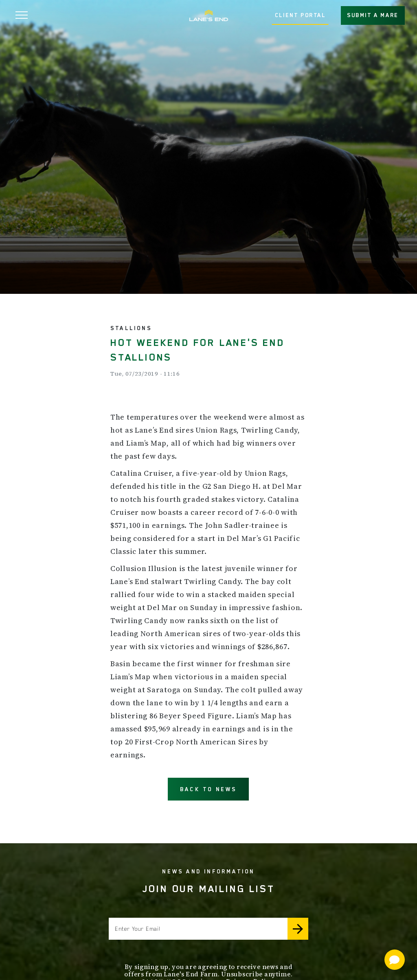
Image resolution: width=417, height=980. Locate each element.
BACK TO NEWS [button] (208, 789)
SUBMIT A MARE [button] (373, 15)
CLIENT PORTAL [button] (300, 15)
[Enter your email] (198, 929)
